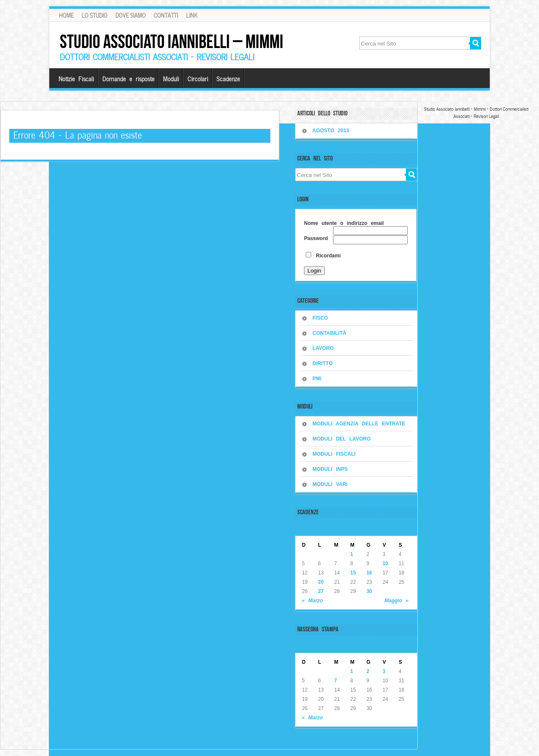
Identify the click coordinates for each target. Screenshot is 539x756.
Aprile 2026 (315, 527)
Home (66, 15)
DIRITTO (323, 363)
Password (316, 238)
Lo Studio (95, 15)
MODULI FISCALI (334, 454)
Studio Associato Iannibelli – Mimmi (172, 41)
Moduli (171, 78)
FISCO (320, 318)
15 (353, 573)
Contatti (166, 15)
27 (321, 591)
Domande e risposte (128, 78)
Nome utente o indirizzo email (344, 223)
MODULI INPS (330, 469)
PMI (317, 379)
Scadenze (228, 78)
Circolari (198, 78)
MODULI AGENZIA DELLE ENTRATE (359, 424)
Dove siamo (131, 15)
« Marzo (312, 601)
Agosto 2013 (331, 131)
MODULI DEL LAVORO (342, 439)
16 (369, 573)
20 (321, 582)
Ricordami (323, 256)
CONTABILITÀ (329, 333)
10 (385, 564)
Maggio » (396, 601)
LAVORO (323, 348)
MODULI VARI (330, 484)
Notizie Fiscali (76, 78)
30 (369, 591)
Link (192, 15)
